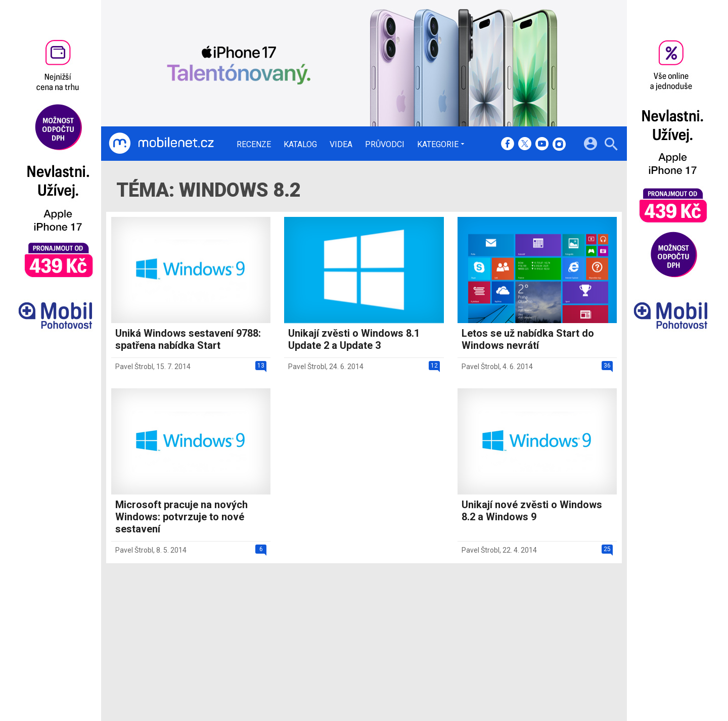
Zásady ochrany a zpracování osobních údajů (547, 648)
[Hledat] (611, 145)
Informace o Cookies (507, 622)
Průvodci (385, 145)
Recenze (254, 145)
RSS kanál (334, 661)
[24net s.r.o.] (599, 694)
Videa (341, 145)
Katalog (300, 145)
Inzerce (330, 648)
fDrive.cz (410, 635)
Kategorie (438, 144)
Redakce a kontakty (350, 622)
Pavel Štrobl (134, 367)
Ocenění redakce (345, 635)
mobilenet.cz (417, 622)
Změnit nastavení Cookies (515, 635)
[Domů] (161, 144)
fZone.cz (411, 648)
